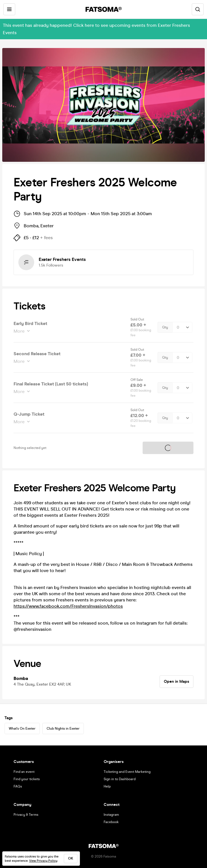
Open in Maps (177, 681)
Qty (165, 327)
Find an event (24, 772)
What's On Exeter (22, 729)
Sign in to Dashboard (120, 779)
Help (107, 786)
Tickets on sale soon (168, 448)
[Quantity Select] (182, 327)
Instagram (111, 815)
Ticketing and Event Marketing (127, 772)
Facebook (111, 822)
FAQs (18, 786)
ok (71, 858)
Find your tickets (27, 779)
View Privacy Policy (43, 861)
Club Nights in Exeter (63, 729)
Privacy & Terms (26, 815)
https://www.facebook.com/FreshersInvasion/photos (68, 606)
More (20, 331)
